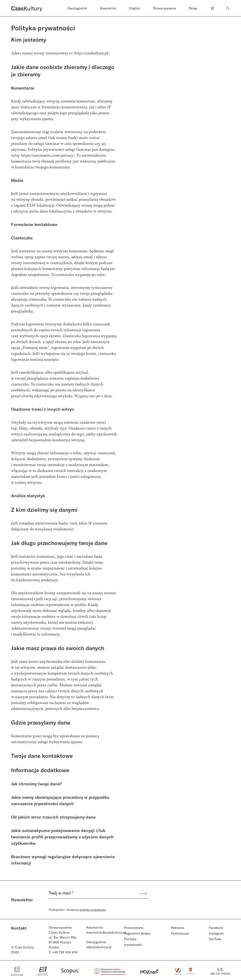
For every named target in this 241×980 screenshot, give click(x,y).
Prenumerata (134, 928)
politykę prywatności (93, 910)
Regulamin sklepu (137, 933)
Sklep (193, 8)
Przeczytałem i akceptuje (77, 910)
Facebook (216, 928)
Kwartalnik (108, 8)
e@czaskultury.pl (99, 947)
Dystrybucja (180, 933)
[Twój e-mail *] (94, 894)
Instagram (216, 933)
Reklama (178, 928)
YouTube (215, 939)
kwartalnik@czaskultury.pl (106, 932)
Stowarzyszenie (164, 8)
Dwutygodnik (77, 8)
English (135, 8)
